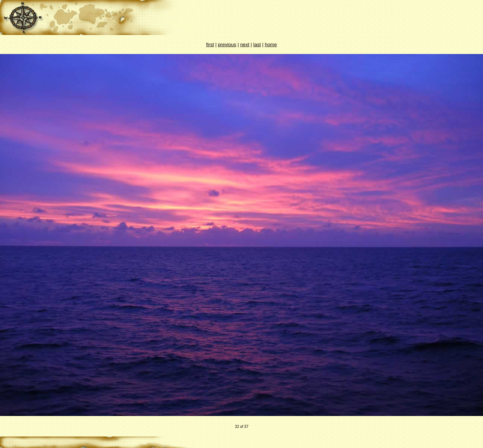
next (245, 45)
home (271, 45)
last (257, 45)
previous (227, 45)
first (210, 45)
